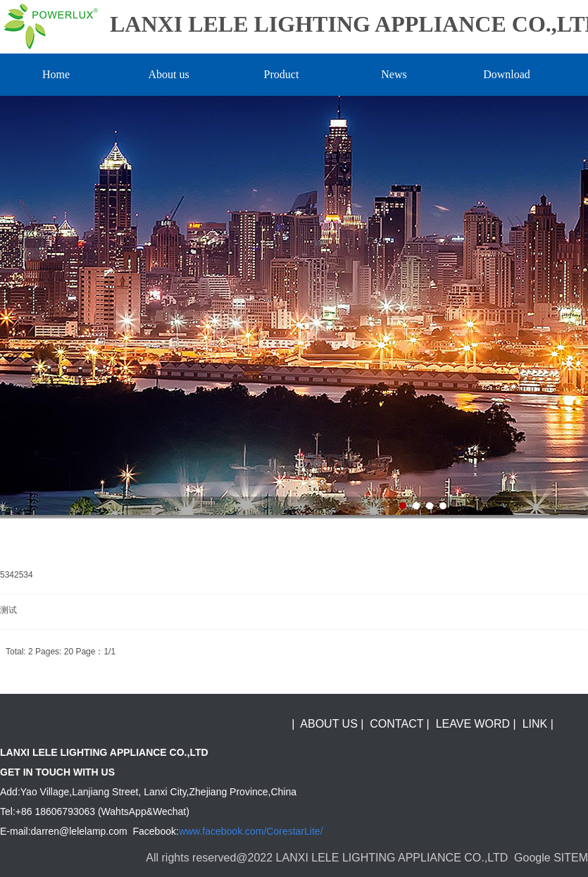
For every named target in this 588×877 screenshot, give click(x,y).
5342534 (17, 575)
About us (168, 74)
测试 (8, 610)
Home (56, 74)
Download (507, 74)
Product (282, 74)
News (394, 74)
